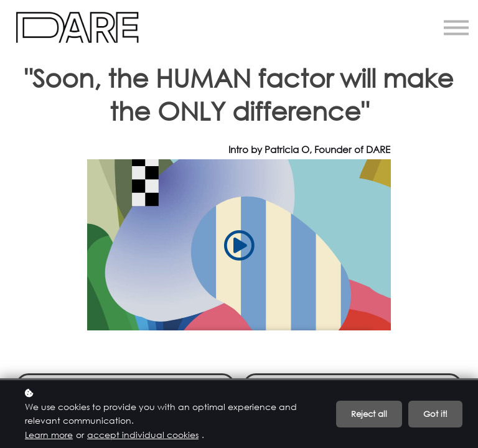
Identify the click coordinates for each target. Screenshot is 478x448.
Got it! (435, 414)
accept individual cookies (143, 435)
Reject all (369, 414)
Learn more (49, 435)
